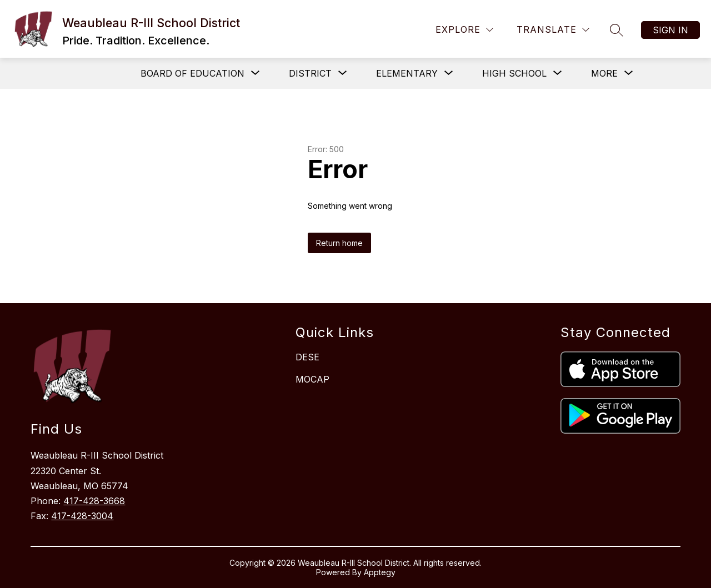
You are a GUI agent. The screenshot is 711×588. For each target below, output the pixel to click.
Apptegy (380, 572)
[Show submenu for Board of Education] (192, 73)
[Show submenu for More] (604, 73)
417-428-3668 (94, 501)
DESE (307, 357)
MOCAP (312, 379)
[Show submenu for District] (310, 73)
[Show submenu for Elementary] (407, 73)
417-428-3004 (82, 516)
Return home (339, 243)
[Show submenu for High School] (514, 73)
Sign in (670, 30)
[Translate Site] (553, 30)
